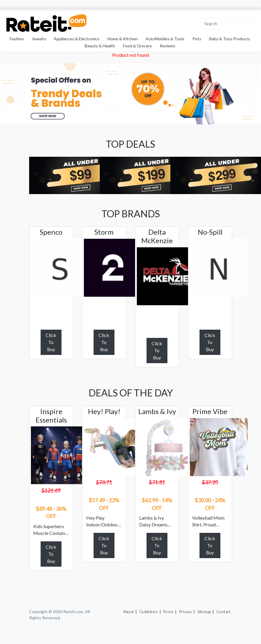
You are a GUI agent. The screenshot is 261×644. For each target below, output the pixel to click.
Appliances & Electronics (77, 39)
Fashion (17, 39)
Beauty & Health (100, 46)
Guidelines (149, 612)
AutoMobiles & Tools (165, 39)
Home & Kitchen (123, 39)
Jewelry (39, 39)
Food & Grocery (137, 46)
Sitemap (204, 612)
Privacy (185, 612)
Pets (197, 39)
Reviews (168, 46)
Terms (168, 612)
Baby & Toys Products (230, 39)
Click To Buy (51, 342)
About (128, 612)
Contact (223, 612)
